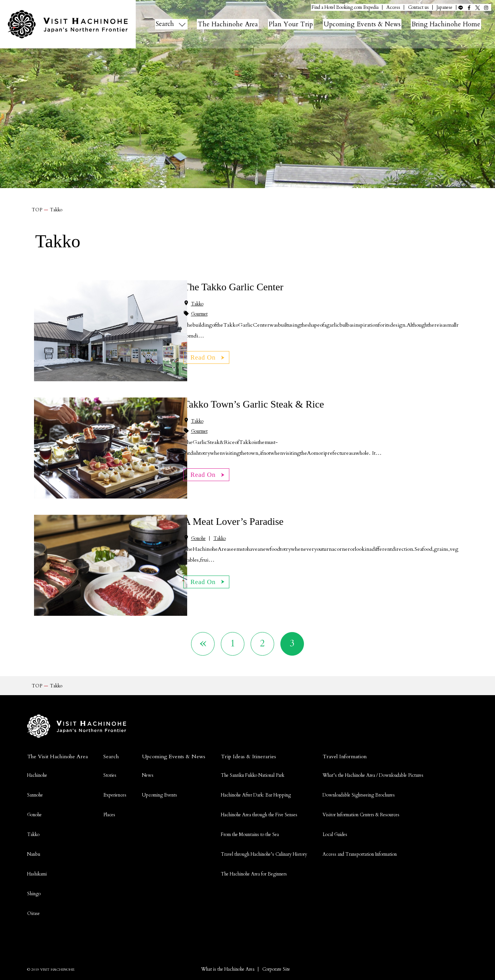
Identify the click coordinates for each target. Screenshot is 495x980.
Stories (110, 779)
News (148, 779)
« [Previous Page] (196, 645)
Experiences (115, 799)
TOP (37, 210)
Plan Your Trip (294, 24)
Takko (197, 304)
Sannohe (35, 799)
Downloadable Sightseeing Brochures (359, 799)
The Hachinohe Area (230, 24)
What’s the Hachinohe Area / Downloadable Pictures (373, 779)
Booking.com (349, 8)
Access (393, 8)
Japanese (445, 8)
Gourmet (199, 314)
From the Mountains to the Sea (250, 838)
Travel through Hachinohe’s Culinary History (264, 858)
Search (166, 24)
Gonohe (198, 538)
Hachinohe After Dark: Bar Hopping (256, 799)
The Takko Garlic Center (233, 287)
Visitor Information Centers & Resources (361, 819)
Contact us (418, 8)
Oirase (33, 917)
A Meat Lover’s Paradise (233, 522)
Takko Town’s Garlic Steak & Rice (253, 404)
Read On (205, 356)
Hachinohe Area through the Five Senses (259, 819)
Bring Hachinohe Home (455, 24)
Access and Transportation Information (360, 858)
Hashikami (37, 878)
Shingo (34, 898)
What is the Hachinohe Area (228, 973)
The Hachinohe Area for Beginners (254, 878)
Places (109, 819)
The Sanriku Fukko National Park (253, 779)
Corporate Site (276, 973)
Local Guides (335, 838)
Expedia (371, 8)
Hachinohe (37, 779)
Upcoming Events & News (368, 24)
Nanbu (34, 858)
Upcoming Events (160, 799)
